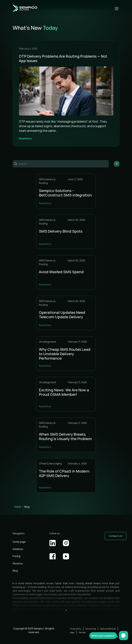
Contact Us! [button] (115, 536)
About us (18, 563)
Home (18, 507)
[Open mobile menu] (117, 8)
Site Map (82, 632)
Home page (19, 542)
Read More (25, 139)
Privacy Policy (76, 629)
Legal (72, 632)
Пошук (16, 164)
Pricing (16, 556)
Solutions (18, 549)
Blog (15, 571)
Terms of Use (91, 629)
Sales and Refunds (108, 629)
